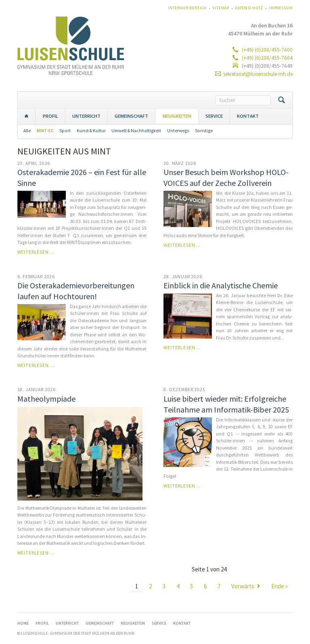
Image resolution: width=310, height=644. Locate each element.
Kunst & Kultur (91, 131)
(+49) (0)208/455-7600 (267, 50)
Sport (65, 131)
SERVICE (214, 116)
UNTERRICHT (86, 116)
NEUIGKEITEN (177, 116)
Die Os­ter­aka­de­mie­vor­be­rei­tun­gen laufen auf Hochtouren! (76, 291)
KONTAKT (248, 116)
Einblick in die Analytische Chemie (221, 285)
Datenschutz (249, 8)
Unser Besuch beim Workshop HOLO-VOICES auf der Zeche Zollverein (226, 177)
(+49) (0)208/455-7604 (267, 58)
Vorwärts (243, 586)
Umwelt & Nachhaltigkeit (136, 131)
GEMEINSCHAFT (131, 116)
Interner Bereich (187, 8)
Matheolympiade (46, 399)
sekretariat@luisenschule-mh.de (258, 74)
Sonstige (204, 131)
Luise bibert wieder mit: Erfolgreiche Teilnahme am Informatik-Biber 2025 (226, 404)
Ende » (280, 586)
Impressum (281, 8)
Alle (27, 131)
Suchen (282, 100)
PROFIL (50, 116)
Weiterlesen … (36, 252)
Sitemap (221, 8)
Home (27, 116)
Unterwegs (178, 131)
